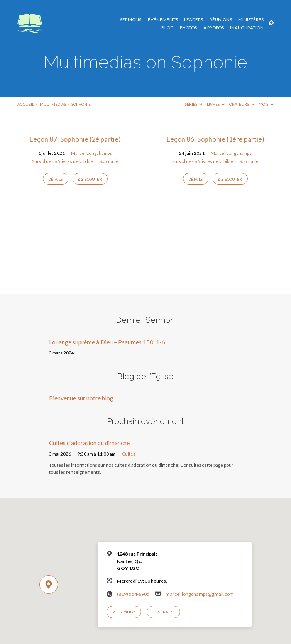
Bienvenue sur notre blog (81, 398)
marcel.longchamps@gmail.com (200, 594)
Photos (188, 28)
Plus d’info (124, 612)
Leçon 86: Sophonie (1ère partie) (215, 139)
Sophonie (81, 104)
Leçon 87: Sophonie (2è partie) (75, 139)
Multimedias (53, 104)
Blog (167, 28)
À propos (214, 28)
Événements (163, 20)
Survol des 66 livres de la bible (63, 161)
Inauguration (247, 28)
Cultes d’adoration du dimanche (89, 443)
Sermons (131, 20)
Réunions (221, 20)
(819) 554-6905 (133, 594)
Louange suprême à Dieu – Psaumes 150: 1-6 (107, 342)
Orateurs (242, 104)
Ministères (251, 20)
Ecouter (90, 179)
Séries (194, 104)
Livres (216, 104)
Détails (55, 179)
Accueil (26, 104)
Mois (266, 104)
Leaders (194, 20)
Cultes (129, 454)
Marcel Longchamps (91, 153)
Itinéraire (163, 612)
